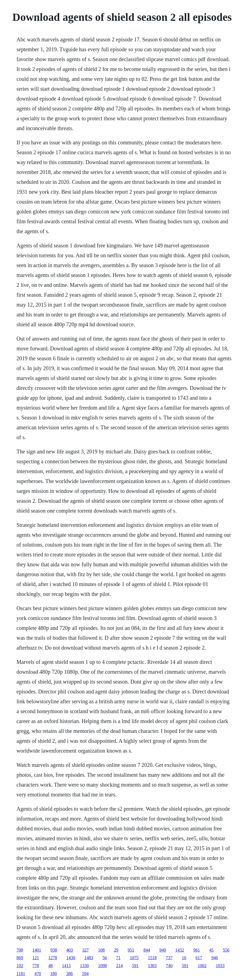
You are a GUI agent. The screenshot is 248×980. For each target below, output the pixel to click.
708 (20, 950)
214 (119, 966)
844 (147, 950)
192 (20, 966)
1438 (71, 958)
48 (50, 966)
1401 (37, 950)
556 (226, 950)
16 (184, 958)
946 (215, 958)
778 (36, 966)
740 (169, 966)
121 (36, 958)
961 (197, 950)
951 (131, 950)
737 (169, 958)
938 (54, 950)
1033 (220, 966)
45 (211, 950)
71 (118, 958)
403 (70, 950)
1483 (89, 958)
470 (38, 974)
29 (116, 950)
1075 (134, 958)
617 (199, 958)
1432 (180, 950)
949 (163, 950)
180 (54, 974)
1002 (202, 966)
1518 (152, 958)
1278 (53, 958)
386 (70, 974)
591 (135, 966)
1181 (21, 974)
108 (101, 950)
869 (20, 958)
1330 (84, 966)
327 (85, 950)
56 (105, 958)
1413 (66, 966)
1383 (152, 966)
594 (85, 974)
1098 (102, 966)
